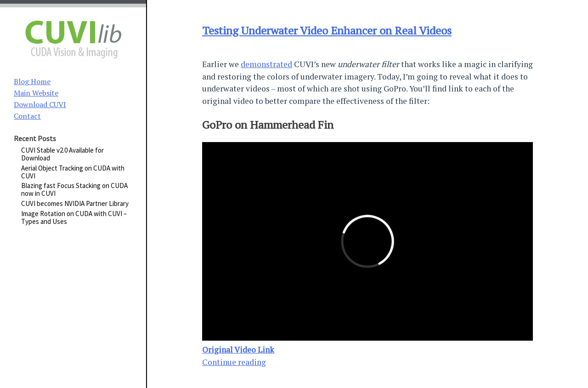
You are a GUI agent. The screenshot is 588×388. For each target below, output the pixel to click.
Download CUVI (40, 104)
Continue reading (234, 362)
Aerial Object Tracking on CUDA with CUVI (73, 172)
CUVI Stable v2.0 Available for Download (62, 154)
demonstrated (266, 64)
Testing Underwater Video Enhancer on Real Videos (327, 30)
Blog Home (32, 81)
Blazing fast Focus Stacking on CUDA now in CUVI (74, 189)
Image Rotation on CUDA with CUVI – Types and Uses (74, 217)
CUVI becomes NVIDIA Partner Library (75, 203)
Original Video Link (238, 350)
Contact (27, 116)
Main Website (36, 93)
